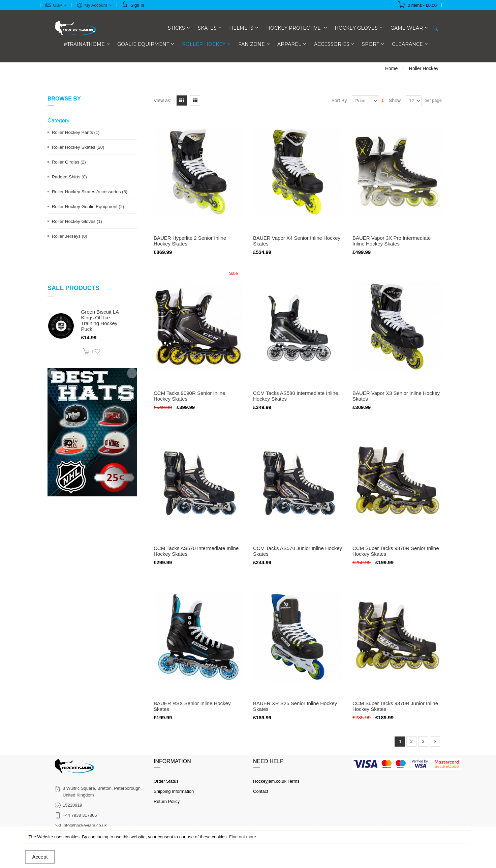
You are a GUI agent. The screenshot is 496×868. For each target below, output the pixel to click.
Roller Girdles (66, 162)
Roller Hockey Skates (74, 147)
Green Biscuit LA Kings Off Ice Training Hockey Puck (100, 320)
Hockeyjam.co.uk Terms (276, 781)
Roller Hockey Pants (72, 132)
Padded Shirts (66, 177)
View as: (163, 100)
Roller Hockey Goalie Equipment (85, 207)
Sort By (339, 100)
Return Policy (167, 801)
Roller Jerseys (66, 236)
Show (395, 100)
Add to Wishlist (97, 351)
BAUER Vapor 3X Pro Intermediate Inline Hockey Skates (392, 241)
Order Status (166, 781)
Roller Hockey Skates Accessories (86, 192)
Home (391, 68)
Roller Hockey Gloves (74, 221)
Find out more (243, 837)
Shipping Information (174, 791)
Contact (261, 791)
